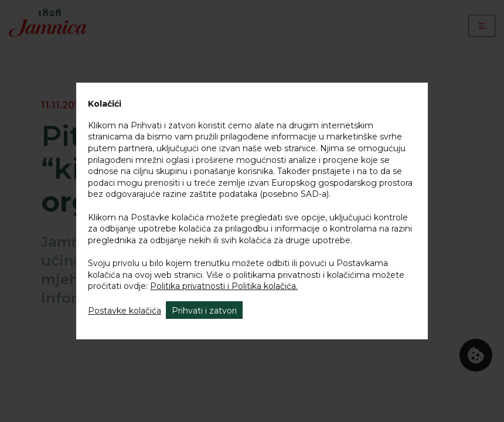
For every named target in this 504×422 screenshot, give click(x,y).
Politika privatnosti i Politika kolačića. (224, 286)
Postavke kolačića (125, 311)
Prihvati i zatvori (204, 311)
